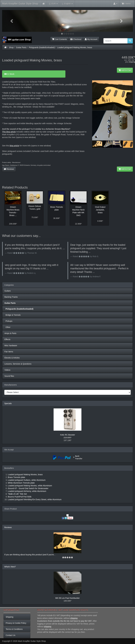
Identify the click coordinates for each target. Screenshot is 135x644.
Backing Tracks (11, 297)
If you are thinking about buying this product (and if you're (29, 555)
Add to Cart (125, 70)
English (67, 4)
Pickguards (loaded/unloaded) (42, 47)
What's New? (10, 567)
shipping (132, 62)
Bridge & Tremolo (13, 315)
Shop (11, 47)
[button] (12, 21)
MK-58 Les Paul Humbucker (67, 598)
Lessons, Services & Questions (18, 364)
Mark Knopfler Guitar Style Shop (20, 4)
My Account (91, 39)
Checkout (76, 39)
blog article (14, 146)
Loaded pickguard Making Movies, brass (75, 47)
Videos (7, 370)
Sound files (9, 376)
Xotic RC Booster (67, 435)
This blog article (9, 132)
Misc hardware (11, 346)
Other (7, 327)
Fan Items (9, 352)
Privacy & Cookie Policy (16, 623)
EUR (53, 4)
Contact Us (11, 635)
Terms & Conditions (14, 629)
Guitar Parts (21, 47)
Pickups (8, 321)
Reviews (9, 169)
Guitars (8, 291)
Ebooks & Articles (12, 358)
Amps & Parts (10, 333)
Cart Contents (59, 39)
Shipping (10, 617)
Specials (8, 403)
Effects (7, 339)
